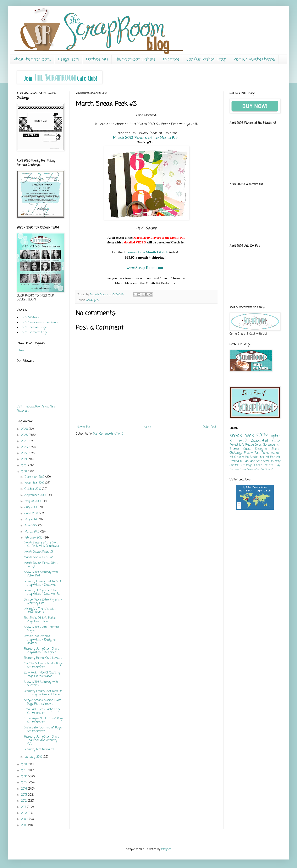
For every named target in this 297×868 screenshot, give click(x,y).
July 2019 (31, 507)
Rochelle (275, 457)
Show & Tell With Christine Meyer (42, 629)
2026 (25, 429)
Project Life (237, 445)
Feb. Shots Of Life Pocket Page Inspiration (40, 620)
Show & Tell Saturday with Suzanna (41, 684)
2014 (24, 789)
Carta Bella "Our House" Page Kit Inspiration (43, 729)
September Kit (259, 457)
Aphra (276, 436)
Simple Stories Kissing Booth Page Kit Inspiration (43, 702)
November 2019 (35, 483)
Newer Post (84, 427)
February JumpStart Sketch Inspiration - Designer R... (42, 592)
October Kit (242, 457)
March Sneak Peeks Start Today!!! (41, 565)
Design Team (68, 59)
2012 (24, 801)
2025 (25, 435)
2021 (24, 459)
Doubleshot (260, 441)
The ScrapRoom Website (135, 59)
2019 (25, 472)
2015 (24, 783)
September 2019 (36, 495)
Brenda (234, 449)
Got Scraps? (267, 469)
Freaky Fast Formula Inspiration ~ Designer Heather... (40, 640)
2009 (25, 819)
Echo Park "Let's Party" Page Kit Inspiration (42, 711)
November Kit (272, 445)
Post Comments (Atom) (108, 434)
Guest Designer (255, 449)
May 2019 (31, 520)
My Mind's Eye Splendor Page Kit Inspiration (43, 665)
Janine (234, 465)
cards (276, 441)
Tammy (276, 461)
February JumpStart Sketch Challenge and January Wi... (42, 740)
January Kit (251, 461)
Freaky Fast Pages (257, 453)
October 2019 (33, 489)
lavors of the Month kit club (148, 252)
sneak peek (93, 300)
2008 (25, 825)
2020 (25, 466)
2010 (24, 813)
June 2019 (32, 514)
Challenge (246, 465)
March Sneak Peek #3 (38, 552)
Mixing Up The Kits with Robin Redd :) (40, 611)
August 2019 (33, 501)
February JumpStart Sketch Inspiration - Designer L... (42, 651)
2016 (25, 777)
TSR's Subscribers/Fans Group (40, 323)
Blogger (166, 849)
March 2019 (145, 138)
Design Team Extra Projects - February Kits (43, 602)
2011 (24, 807)
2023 (25, 447)
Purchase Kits (97, 59)
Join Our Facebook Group (206, 59)
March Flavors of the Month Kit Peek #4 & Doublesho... (42, 545)
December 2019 (35, 477)
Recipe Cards (254, 445)
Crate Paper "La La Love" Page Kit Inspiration (44, 720)
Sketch (265, 461)
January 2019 (34, 757)
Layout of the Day (267, 465)
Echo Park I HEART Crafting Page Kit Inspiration (42, 675)
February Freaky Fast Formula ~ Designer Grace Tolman (43, 693)
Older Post (209, 427)
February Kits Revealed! (39, 749)
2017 (24, 771)
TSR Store (171, 59)
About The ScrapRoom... (32, 59)
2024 (25, 441)
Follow (20, 351)
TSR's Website (30, 318)
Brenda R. (236, 461)
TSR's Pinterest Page (34, 332)
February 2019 (34, 538)
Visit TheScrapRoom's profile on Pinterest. (37, 409)
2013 (24, 795)
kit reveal (238, 441)
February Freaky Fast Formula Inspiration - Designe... (43, 583)
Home (147, 427)
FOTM (262, 436)
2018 (24, 765)
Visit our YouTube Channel (254, 59)
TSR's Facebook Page (34, 328)
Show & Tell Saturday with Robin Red (41, 574)
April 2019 (31, 526)
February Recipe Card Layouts (43, 658)
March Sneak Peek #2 (38, 557)
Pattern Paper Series (242, 469)
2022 (25, 453)
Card (258, 469)
